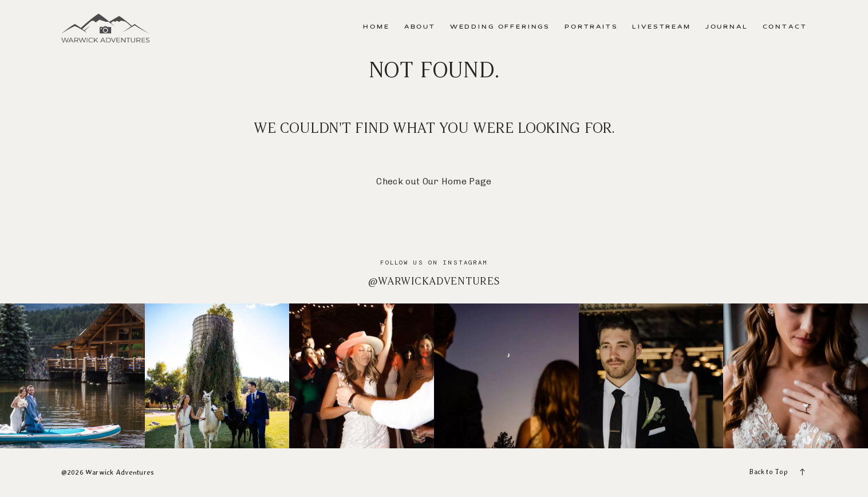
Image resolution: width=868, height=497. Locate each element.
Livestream (661, 27)
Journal (727, 27)
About (420, 27)
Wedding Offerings (500, 27)
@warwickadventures (434, 281)
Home (376, 27)
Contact (785, 27)
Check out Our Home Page (434, 182)
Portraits (591, 27)
